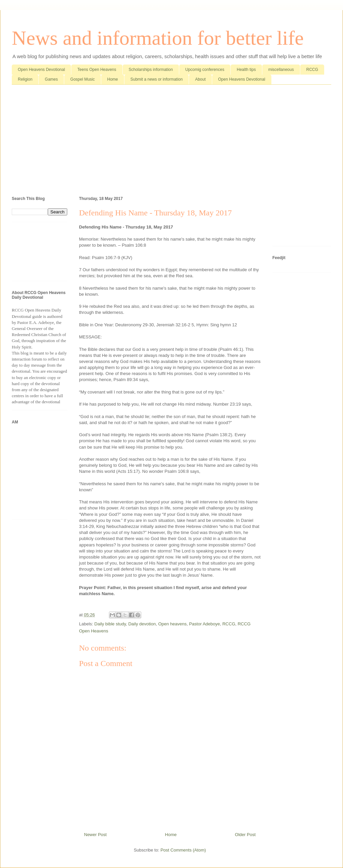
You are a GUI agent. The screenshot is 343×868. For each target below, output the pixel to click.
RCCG (312, 70)
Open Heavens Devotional (41, 70)
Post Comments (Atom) (183, 850)
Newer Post (95, 835)
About (200, 79)
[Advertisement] (171, 142)
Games (51, 79)
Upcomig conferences (205, 70)
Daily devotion (142, 624)
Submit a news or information (157, 79)
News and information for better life (158, 38)
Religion (25, 79)
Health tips (246, 70)
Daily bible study (110, 624)
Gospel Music (83, 79)
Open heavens (172, 624)
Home (113, 79)
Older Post (245, 835)
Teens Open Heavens (97, 70)
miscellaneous (281, 70)
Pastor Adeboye (204, 624)
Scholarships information (151, 70)
